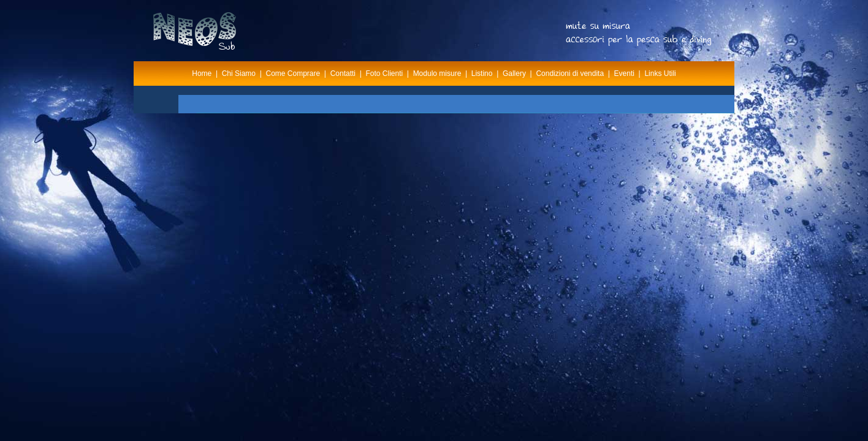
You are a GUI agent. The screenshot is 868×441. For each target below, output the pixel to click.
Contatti (343, 73)
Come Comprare (293, 73)
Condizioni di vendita (570, 73)
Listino (482, 73)
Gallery (514, 73)
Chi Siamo (239, 73)
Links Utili (660, 73)
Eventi (624, 73)
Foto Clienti (384, 73)
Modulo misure (437, 73)
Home (202, 73)
